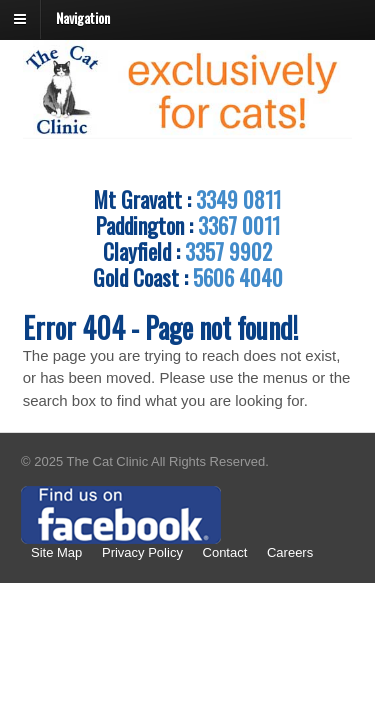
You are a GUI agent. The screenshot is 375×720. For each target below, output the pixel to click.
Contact (225, 552)
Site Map (56, 552)
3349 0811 (238, 199)
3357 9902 (228, 251)
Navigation (83, 17)
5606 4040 (238, 277)
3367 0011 (239, 225)
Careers (290, 552)
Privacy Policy (142, 552)
